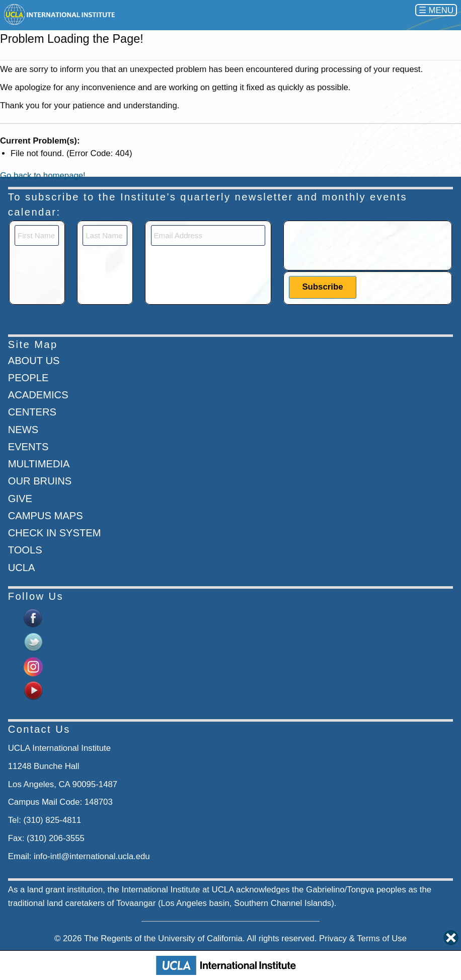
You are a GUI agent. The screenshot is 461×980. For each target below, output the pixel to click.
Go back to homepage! (43, 176)
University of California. (202, 938)
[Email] (208, 235)
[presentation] (365, 245)
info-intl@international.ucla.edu (92, 856)
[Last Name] (105, 235)
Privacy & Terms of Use (363, 938)
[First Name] (37, 235)
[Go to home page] (60, 14)
